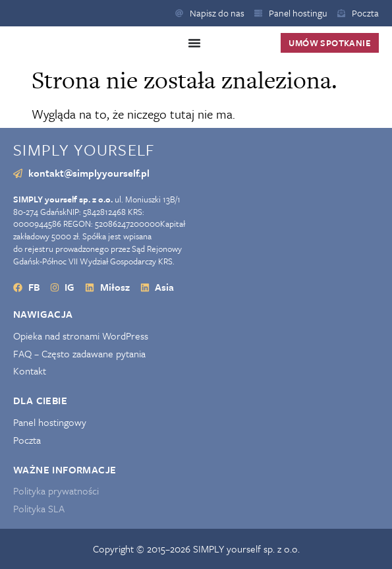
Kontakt (30, 371)
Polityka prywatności (56, 491)
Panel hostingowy (50, 422)
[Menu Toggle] (194, 43)
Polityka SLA (39, 509)
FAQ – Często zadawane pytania (79, 354)
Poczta (27, 440)
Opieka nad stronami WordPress (81, 336)
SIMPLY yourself (84, 149)
